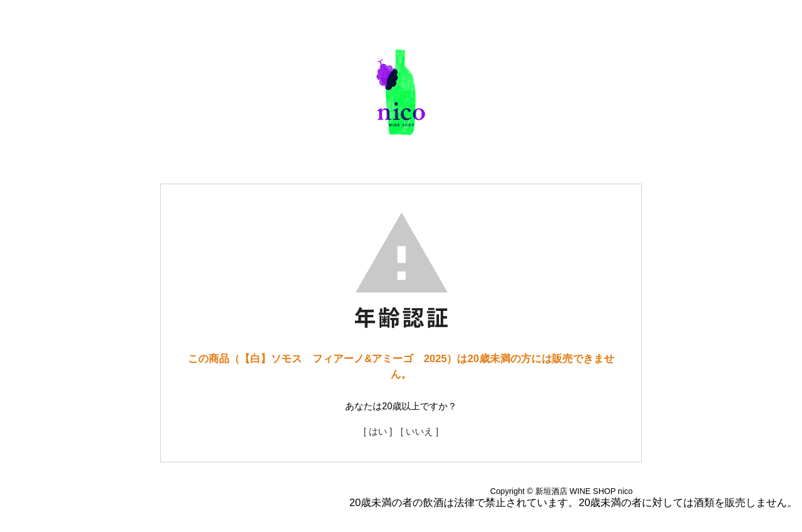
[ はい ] (378, 432)
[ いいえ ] (419, 432)
